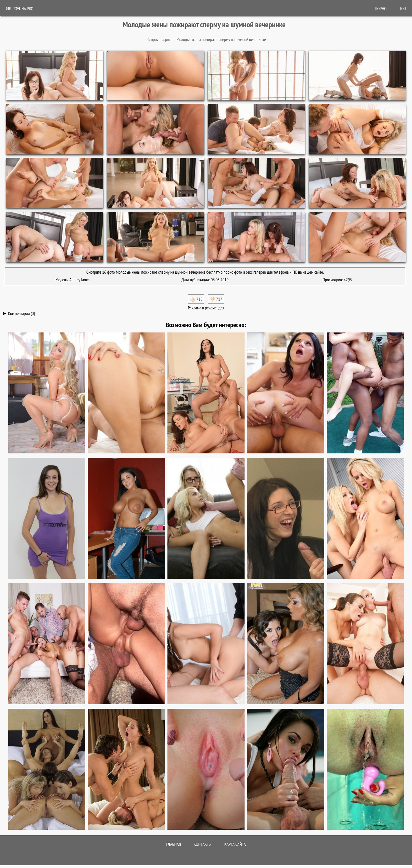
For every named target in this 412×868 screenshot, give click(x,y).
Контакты (203, 844)
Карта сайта (235, 844)
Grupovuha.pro (20, 8)
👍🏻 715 (196, 299)
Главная (174, 844)
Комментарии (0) (22, 313)
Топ (403, 8)
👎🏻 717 (216, 299)
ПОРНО (381, 8)
